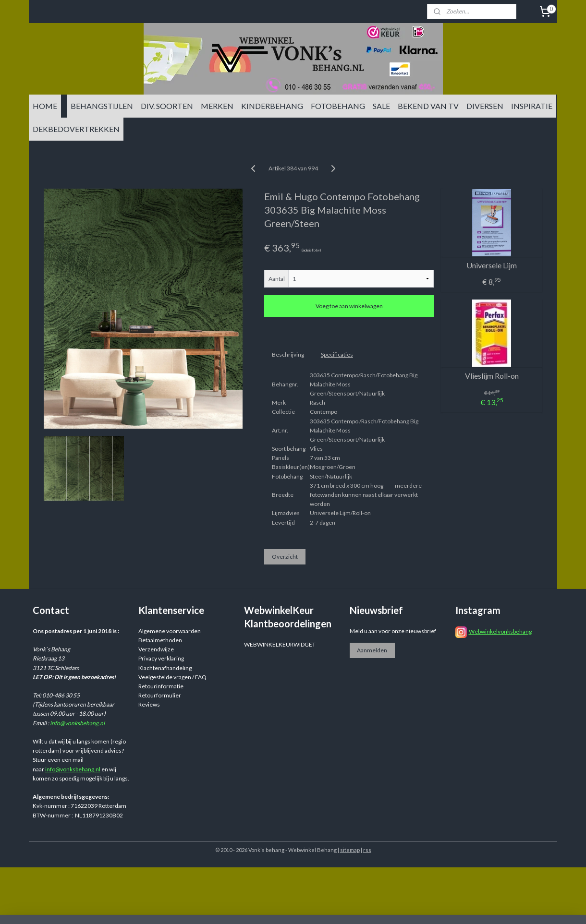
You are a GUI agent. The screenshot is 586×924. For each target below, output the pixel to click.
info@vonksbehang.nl (78, 723)
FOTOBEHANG (338, 106)
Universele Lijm (492, 265)
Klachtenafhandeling (165, 668)
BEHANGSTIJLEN (102, 106)
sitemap (350, 850)
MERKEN (217, 106)
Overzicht (285, 557)
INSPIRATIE (532, 106)
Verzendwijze (156, 649)
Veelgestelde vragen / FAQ (172, 677)
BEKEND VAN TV (428, 106)
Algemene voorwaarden (170, 631)
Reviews (149, 704)
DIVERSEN (485, 106)
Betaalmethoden (160, 640)
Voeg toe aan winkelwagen (349, 306)
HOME (45, 106)
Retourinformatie (161, 686)
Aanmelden (372, 650)
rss (367, 850)
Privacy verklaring (161, 658)
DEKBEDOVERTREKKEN (76, 129)
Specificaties (337, 354)
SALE (381, 106)
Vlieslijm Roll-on (492, 376)
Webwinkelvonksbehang (500, 631)
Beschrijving (288, 354)
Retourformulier (160, 695)
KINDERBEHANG (272, 106)
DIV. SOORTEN (167, 106)
